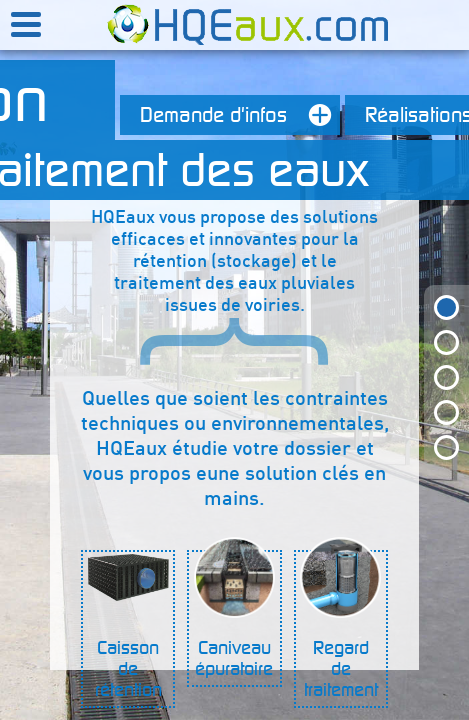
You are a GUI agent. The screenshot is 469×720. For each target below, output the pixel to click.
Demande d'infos (240, 115)
